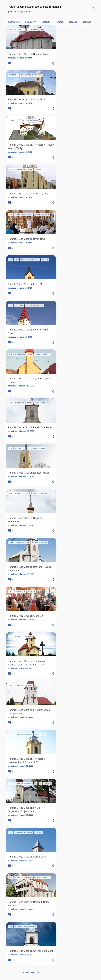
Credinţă (46, 22)
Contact (87, 22)
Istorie (59, 22)
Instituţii (19, 12)
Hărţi (28, 12)
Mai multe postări (31, 973)
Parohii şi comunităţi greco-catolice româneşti (34, 7)
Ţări (10, 12)
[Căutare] (94, 8)
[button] (53, 63)
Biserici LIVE (14, 22)
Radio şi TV (31, 22)
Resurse (73, 22)
